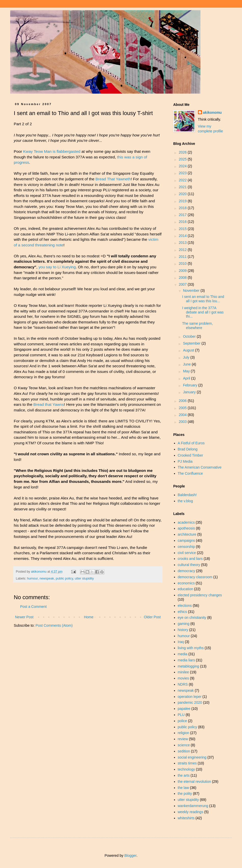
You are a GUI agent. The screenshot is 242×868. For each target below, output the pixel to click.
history (183, 630)
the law (183, 788)
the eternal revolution (194, 782)
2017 (183, 215)
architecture (187, 534)
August (189, 350)
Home (89, 617)
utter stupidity (84, 578)
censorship (186, 547)
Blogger (130, 856)
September (192, 343)
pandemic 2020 (190, 702)
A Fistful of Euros (191, 443)
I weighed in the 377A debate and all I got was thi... (203, 312)
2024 (183, 166)
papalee (184, 709)
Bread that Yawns (49, 404)
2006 (183, 401)
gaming (184, 624)
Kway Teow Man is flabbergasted (52, 151)
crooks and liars (190, 559)
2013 (183, 243)
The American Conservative (200, 467)
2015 (183, 229)
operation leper (190, 697)
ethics (183, 612)
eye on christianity (192, 618)
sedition (184, 751)
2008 (183, 278)
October (190, 336)
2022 (183, 180)
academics (186, 522)
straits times (187, 763)
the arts (184, 775)
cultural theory (189, 565)
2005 (183, 408)
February (191, 385)
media (183, 654)
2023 (183, 173)
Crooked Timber (191, 455)
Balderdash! (187, 495)
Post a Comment (33, 607)
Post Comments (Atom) (54, 625)
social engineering (192, 757)
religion (184, 733)
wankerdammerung (193, 806)
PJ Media (185, 461)
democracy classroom (195, 577)
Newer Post (24, 617)
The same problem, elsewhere (198, 326)
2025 (183, 159)
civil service (187, 553)
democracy (186, 571)
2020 (183, 194)
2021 (183, 187)
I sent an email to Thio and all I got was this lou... (203, 299)
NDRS (183, 684)
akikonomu (212, 112)
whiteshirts (186, 818)
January (190, 392)
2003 (183, 422)
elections (185, 606)
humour (32, 578)
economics (186, 583)
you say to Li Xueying (57, 267)
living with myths (191, 648)
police (183, 721)
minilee (183, 672)
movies (183, 678)
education (186, 589)
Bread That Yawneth (113, 179)
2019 (183, 201)
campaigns (186, 540)
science (184, 745)
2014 (183, 236)
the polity (185, 794)
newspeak (47, 578)
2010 (183, 263)
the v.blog (185, 501)
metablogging (189, 666)
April (187, 378)
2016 (183, 222)
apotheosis (186, 528)
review (183, 739)
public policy (64, 578)
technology (186, 769)
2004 (183, 415)
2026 (183, 152)
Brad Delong (188, 449)
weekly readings (191, 812)
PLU (181, 715)
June (187, 364)
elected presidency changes (200, 595)
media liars (186, 660)
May (187, 371)
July (187, 357)
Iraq (181, 642)
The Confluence (190, 473)
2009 (183, 271)
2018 (183, 208)
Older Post (152, 617)
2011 (183, 257)
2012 (183, 250)
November (192, 291)
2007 (183, 284)
